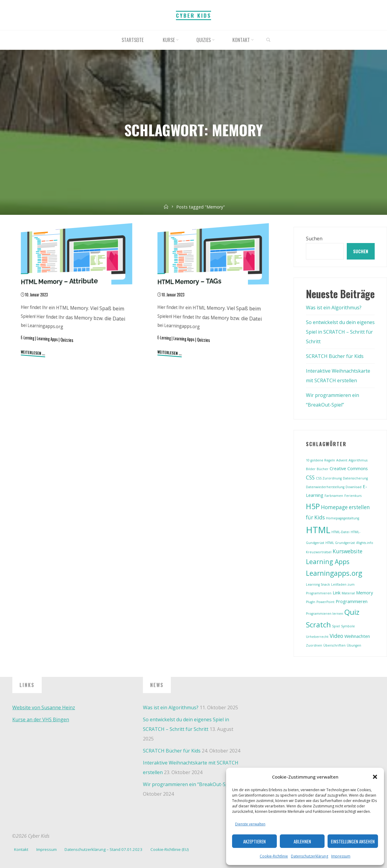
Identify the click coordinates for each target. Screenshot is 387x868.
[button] (375, 777)
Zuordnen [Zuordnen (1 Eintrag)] (314, 645)
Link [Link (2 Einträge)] (337, 593)
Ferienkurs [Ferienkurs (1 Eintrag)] (353, 496)
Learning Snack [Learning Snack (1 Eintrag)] (318, 584)
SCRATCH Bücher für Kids (335, 356)
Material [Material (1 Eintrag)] (348, 593)
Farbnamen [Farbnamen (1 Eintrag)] (334, 496)
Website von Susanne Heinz (44, 707)
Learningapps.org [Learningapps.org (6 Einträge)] (334, 573)
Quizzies (67, 340)
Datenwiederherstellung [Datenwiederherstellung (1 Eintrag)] (325, 487)
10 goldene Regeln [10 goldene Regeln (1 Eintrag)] (320, 460)
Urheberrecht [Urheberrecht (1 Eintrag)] (317, 637)
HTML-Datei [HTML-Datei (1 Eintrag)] (340, 532)
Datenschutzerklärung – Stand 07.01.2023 (103, 849)
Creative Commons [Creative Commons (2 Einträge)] (349, 468)
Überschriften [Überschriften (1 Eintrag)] (334, 645)
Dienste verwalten (250, 824)
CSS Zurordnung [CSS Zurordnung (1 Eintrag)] (329, 478)
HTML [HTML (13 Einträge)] (318, 530)
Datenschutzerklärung (310, 856)
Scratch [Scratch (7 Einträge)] (318, 625)
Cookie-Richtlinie (274, 856)
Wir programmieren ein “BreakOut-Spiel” (189, 784)
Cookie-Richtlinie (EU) (170, 849)
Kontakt (21, 849)
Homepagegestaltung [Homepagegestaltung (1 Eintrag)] (343, 518)
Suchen (314, 239)
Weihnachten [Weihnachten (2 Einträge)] (357, 636)
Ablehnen (302, 841)
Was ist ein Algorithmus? (334, 308)
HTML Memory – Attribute (59, 281)
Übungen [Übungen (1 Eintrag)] (354, 645)
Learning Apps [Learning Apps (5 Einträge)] (328, 562)
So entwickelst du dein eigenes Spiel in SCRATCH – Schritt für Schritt (340, 332)
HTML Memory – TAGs (189, 281)
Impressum (341, 856)
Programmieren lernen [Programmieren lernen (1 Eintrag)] (325, 614)
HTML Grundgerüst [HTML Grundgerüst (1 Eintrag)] (340, 543)
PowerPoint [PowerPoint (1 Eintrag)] (325, 602)
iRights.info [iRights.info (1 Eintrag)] (365, 543)
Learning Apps (47, 339)
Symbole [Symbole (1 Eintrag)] (348, 626)
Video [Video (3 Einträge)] (336, 636)
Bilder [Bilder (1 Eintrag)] (311, 469)
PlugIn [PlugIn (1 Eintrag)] (311, 602)
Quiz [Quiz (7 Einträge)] (352, 612)
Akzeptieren (254, 841)
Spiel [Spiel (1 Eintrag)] (336, 626)
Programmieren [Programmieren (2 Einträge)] (352, 601)
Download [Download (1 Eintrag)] (354, 487)
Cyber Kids (193, 15)
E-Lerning (27, 338)
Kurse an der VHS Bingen (41, 719)
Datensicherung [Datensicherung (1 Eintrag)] (355, 478)
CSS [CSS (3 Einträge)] (310, 478)
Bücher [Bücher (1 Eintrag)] (323, 469)
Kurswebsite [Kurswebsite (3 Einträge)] (348, 551)
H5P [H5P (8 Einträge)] (313, 506)
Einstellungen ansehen (353, 841)
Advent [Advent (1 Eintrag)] (342, 460)
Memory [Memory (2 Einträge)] (364, 593)
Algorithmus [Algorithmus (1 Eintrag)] (358, 460)
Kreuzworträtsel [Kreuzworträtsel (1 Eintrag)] (319, 552)
